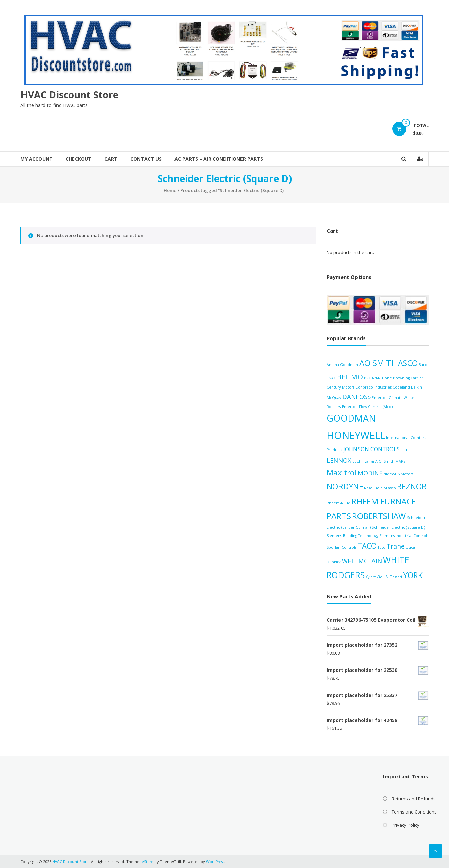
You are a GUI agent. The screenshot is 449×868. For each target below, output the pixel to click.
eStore (149, 861)
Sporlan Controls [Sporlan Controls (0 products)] (342, 547)
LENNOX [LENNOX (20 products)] (339, 460)
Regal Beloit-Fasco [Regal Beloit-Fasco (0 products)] (380, 488)
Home (170, 190)
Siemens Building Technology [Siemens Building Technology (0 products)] (352, 535)
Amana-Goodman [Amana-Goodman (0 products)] (342, 365)
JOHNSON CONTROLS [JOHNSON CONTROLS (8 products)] (371, 449)
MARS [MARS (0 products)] (400, 461)
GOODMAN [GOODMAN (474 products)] (351, 418)
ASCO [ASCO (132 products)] (408, 363)
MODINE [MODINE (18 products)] (370, 473)
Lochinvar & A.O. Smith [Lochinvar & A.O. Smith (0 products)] (373, 461)
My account (37, 159)
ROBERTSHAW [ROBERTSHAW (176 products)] (379, 516)
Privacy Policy (405, 825)
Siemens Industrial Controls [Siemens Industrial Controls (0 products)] (404, 535)
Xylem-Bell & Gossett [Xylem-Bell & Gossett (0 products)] (384, 577)
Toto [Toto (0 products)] (381, 547)
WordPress (218, 861)
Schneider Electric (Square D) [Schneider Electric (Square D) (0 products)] (398, 527)
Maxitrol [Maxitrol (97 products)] (342, 472)
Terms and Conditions (414, 811)
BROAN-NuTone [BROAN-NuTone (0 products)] (378, 378)
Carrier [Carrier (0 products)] (417, 378)
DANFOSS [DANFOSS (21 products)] (356, 397)
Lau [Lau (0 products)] (404, 450)
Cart (111, 159)
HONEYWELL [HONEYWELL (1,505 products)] (356, 435)
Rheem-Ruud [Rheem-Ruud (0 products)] (338, 503)
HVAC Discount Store (69, 94)
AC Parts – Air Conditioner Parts (219, 159)
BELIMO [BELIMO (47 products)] (350, 376)
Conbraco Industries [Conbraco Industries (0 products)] (373, 387)
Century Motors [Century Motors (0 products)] (340, 387)
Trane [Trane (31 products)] (396, 546)
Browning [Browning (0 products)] (401, 378)
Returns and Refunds (414, 798)
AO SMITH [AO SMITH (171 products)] (378, 363)
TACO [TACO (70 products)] (367, 546)
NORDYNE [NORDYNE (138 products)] (345, 486)
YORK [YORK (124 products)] (413, 575)
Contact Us (146, 159)
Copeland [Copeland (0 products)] (401, 387)
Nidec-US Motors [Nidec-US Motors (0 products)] (398, 474)
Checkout (79, 159)
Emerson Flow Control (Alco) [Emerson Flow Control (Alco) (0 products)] (367, 406)
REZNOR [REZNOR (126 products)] (412, 486)
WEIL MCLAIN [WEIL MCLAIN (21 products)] (362, 560)
